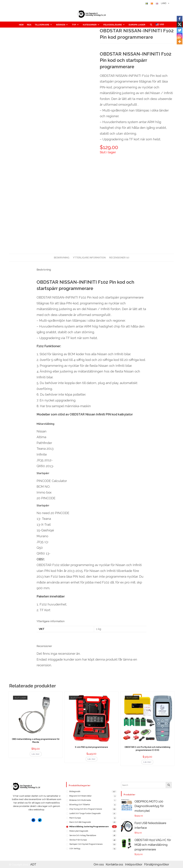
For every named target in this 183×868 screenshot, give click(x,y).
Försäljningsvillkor (151, 859)
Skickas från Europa (78, 840)
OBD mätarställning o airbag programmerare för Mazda (36, 741)
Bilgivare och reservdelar (80, 796)
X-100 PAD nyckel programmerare (91, 747)
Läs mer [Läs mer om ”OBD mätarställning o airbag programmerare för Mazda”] (36, 754)
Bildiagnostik (75, 791)
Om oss (98, 859)
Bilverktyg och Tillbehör (80, 805)
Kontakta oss (113, 859)
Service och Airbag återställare (83, 835)
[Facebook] (180, 19)
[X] (180, 24)
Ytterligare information (89, 258)
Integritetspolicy (104, 863)
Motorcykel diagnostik (79, 831)
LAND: (165, 3)
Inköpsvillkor (131, 859)
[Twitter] (180, 30)
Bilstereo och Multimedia (80, 800)
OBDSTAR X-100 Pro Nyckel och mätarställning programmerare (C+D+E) (147, 749)
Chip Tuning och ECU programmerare (86, 809)
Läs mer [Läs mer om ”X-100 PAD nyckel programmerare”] (91, 759)
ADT (33, 859)
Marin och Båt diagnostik (80, 822)
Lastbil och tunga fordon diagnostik (85, 813)
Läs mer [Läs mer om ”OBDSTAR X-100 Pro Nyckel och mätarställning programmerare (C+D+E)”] (147, 762)
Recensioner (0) (119, 258)
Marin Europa (75, 818)
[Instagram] (180, 36)
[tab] (62, 258)
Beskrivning (62, 258)
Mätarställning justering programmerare (89, 827)
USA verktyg (75, 849)
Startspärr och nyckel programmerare (86, 844)
